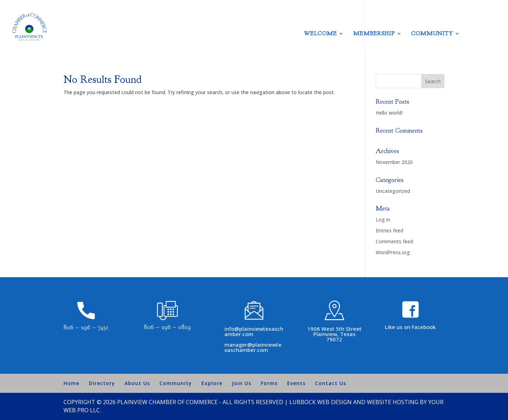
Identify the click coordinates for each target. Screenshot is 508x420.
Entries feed (389, 230)
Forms (269, 383)
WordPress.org (393, 252)
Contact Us (331, 383)
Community (432, 34)
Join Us (241, 383)
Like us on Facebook (410, 327)
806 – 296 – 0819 (167, 327)
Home (71, 383)
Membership (374, 34)
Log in (383, 220)
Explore (212, 383)
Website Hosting (393, 402)
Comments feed (394, 241)
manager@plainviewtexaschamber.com (253, 347)
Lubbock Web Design (320, 402)
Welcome (320, 34)
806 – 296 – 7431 (86, 327)
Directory (102, 383)
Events (296, 383)
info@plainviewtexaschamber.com (254, 331)
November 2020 (394, 162)
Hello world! (389, 113)
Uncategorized (393, 191)
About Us (137, 383)
